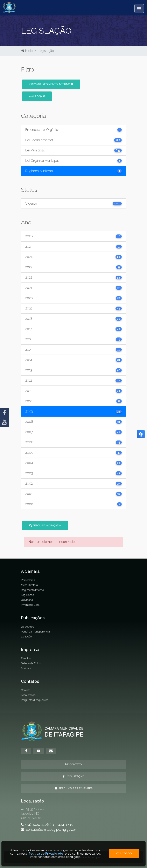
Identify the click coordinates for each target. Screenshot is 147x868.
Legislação (27, 595)
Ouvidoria (27, 600)
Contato (26, 690)
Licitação (26, 637)
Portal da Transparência (35, 632)
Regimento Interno (51, 84)
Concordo (124, 853)
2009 (37, 96)
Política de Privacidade (46, 854)
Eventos (26, 658)
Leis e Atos (27, 627)
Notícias (26, 668)
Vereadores (28, 580)
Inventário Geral (31, 605)
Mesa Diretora (29, 585)
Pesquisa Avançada (45, 525)
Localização (28, 695)
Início (27, 51)
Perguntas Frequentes (35, 700)
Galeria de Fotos (31, 663)
